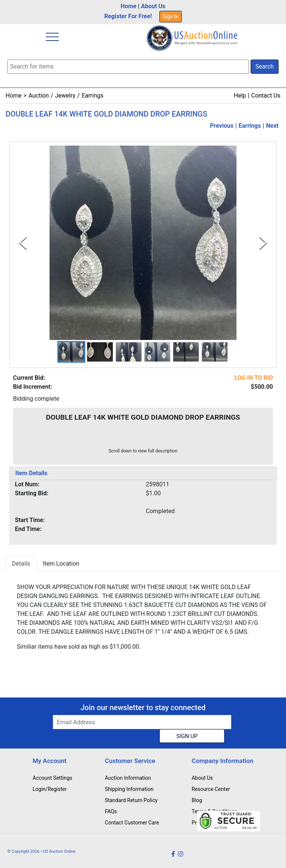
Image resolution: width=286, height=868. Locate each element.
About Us (153, 6)
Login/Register (50, 789)
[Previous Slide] (23, 243)
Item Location (61, 564)
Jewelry (65, 96)
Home (129, 6)
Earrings (93, 96)
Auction (39, 96)
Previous (222, 126)
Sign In (171, 16)
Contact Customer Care (132, 823)
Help (240, 96)
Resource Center (211, 789)
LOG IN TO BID (254, 378)
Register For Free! (128, 16)
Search (265, 66)
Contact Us (266, 96)
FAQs (111, 811)
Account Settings (53, 778)
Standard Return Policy (131, 800)
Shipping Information (129, 789)
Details (21, 564)
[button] (71, 352)
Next (272, 126)
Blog (197, 800)
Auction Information (128, 778)
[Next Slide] (263, 243)
